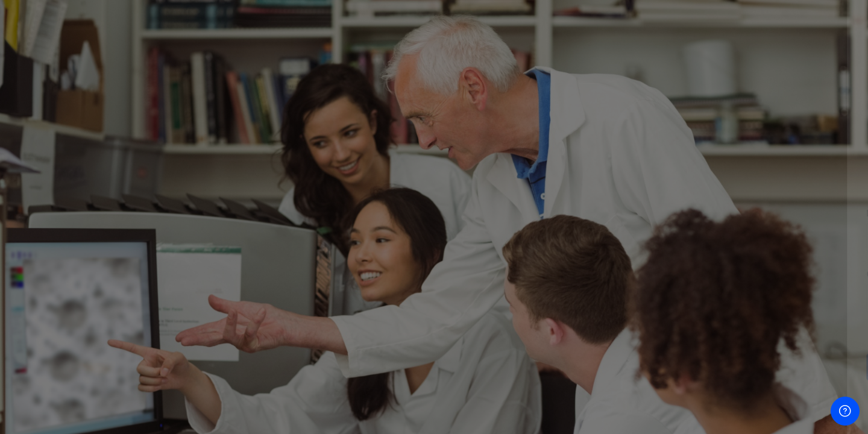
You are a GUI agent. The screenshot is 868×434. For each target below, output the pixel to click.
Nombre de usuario (674, 213)
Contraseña (658, 274)
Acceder (741, 367)
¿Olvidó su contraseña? (807, 332)
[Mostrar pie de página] (845, 411)
